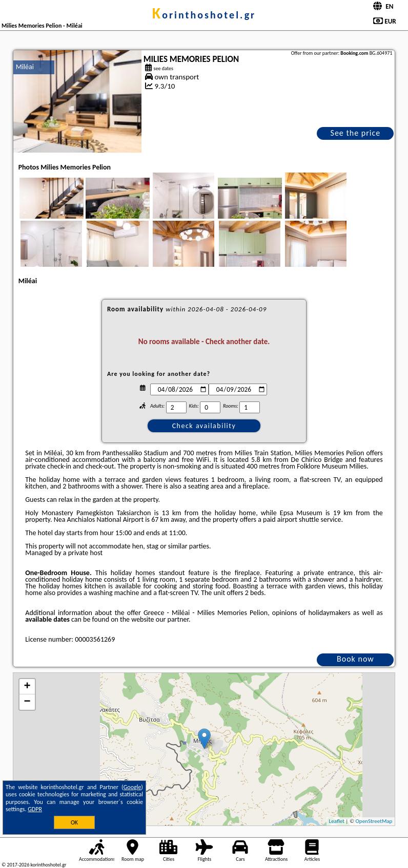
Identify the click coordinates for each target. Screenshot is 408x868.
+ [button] (27, 687)
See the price (356, 133)
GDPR (35, 809)
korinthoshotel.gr (204, 15)
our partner (172, 619)
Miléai (25, 67)
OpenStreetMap (374, 821)
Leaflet (337, 821)
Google (132, 787)
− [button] (27, 702)
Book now (355, 659)
